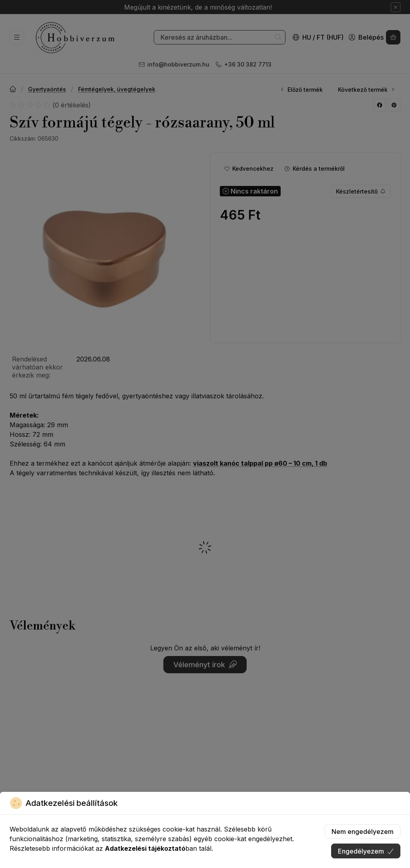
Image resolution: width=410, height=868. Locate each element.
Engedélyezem (366, 851)
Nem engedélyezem (363, 832)
